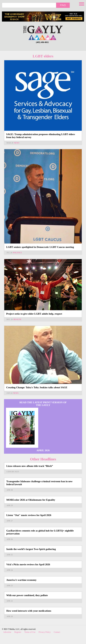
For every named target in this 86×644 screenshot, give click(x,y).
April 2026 (43, 450)
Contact (57, 632)
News (17, 143)
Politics (17, 253)
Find (63, 5)
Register (18, 632)
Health (17, 319)
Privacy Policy (45, 632)
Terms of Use (30, 632)
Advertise (7, 632)
